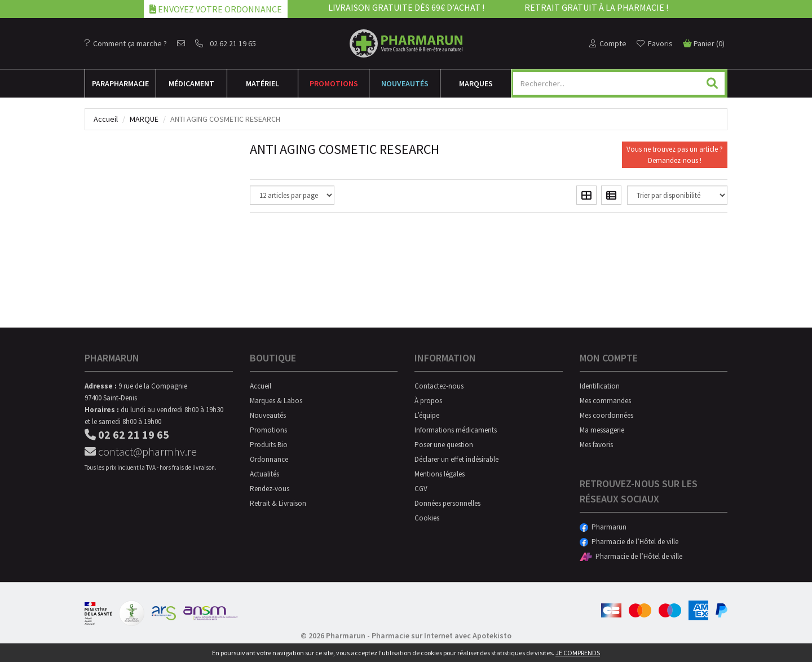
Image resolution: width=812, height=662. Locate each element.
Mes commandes (605, 401)
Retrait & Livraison (278, 503)
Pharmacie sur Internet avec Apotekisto (442, 635)
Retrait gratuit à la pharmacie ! (596, 7)
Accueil (106, 119)
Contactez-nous (439, 386)
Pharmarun (603, 527)
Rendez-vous (270, 489)
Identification (600, 386)
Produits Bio (269, 445)
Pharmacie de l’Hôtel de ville (629, 542)
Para (120, 83)
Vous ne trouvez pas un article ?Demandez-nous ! (675, 155)
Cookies (427, 518)
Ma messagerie (602, 430)
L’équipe (427, 415)
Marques (476, 83)
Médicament (191, 83)
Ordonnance (269, 459)
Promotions (334, 83)
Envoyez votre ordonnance (216, 9)
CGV (421, 489)
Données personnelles (447, 503)
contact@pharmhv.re (141, 451)
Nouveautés (405, 83)
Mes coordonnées (606, 415)
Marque (144, 119)
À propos (428, 401)
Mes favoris (596, 445)
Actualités (264, 474)
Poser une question (444, 445)
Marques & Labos (276, 401)
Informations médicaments (456, 430)
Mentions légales (440, 474)
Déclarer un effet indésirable (456, 459)
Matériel (262, 83)
